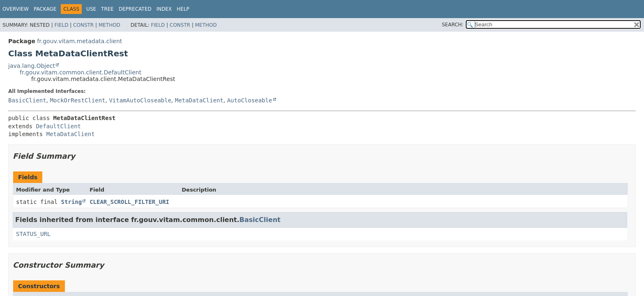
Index (164, 9)
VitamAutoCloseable (140, 100)
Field (61, 25)
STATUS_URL (33, 234)
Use (91, 9)
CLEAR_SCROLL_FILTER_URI (129, 202)
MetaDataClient (199, 100)
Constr (83, 25)
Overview (16, 9)
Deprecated (135, 9)
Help (183, 9)
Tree (107, 9)
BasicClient (27, 100)
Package (45, 9)
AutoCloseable (250, 100)
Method (109, 25)
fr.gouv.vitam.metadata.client (79, 41)
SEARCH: (453, 25)
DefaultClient (58, 126)
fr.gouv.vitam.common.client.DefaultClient (80, 72)
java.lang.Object (32, 66)
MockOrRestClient (78, 100)
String (72, 202)
